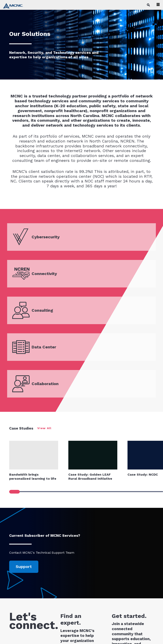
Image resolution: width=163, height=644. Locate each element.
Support (24, 567)
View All (44, 428)
